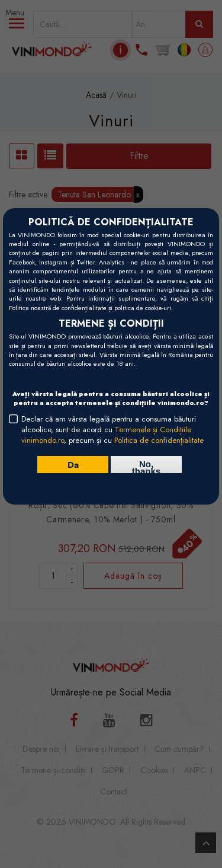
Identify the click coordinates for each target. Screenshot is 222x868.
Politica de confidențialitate (159, 440)
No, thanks (146, 466)
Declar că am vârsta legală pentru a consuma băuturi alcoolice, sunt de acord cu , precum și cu (112, 430)
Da (73, 464)
